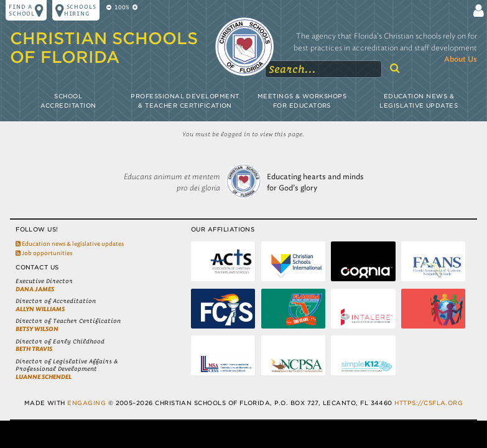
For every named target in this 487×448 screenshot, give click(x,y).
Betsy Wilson (37, 329)
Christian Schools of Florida (104, 48)
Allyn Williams (40, 309)
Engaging (86, 403)
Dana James (35, 289)
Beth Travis (34, 349)
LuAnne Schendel (44, 377)
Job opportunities (44, 253)
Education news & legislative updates (70, 244)
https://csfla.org (429, 403)
